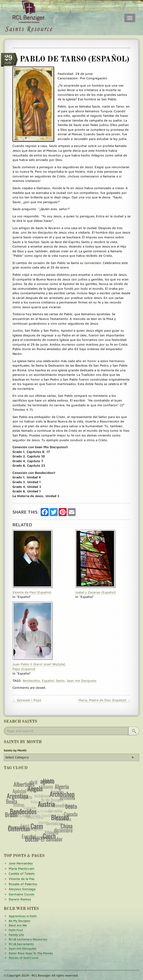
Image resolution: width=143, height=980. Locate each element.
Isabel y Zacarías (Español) (96, 592)
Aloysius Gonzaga (22, 889)
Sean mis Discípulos (81, 681)
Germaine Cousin (22, 894)
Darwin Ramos (20, 899)
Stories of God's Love (24, 958)
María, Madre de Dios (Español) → (105, 700)
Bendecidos (31, 681)
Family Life (16, 935)
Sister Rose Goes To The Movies (31, 953)
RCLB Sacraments (21, 944)
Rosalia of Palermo (23, 884)
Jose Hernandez (21, 863)
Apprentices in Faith (23, 916)
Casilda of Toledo (22, 873)
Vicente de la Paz (22, 879)
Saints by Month (15, 750)
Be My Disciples (20, 921)
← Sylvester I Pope (27, 700)
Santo (60, 681)
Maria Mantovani (21, 868)
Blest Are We (18, 925)
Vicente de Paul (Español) (32, 592)
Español (48, 681)
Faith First (16, 930)
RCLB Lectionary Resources (28, 939)
